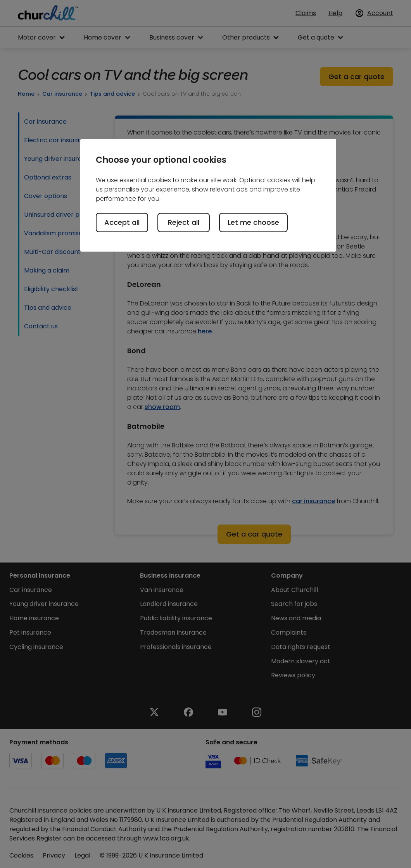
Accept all (122, 222)
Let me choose (253, 222)
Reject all (184, 222)
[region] (208, 195)
